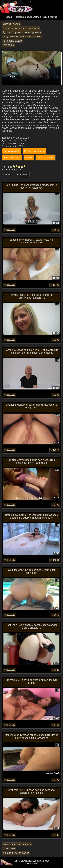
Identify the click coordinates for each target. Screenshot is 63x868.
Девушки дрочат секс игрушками (22, 32)
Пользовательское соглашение (37, 862)
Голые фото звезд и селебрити (21, 28)
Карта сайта (20, 861)
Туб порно (9, 45)
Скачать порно (11, 24)
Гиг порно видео (12, 41)
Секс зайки (9, 849)
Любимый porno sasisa (16, 853)
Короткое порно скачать (17, 844)
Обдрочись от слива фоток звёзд (22, 36)
